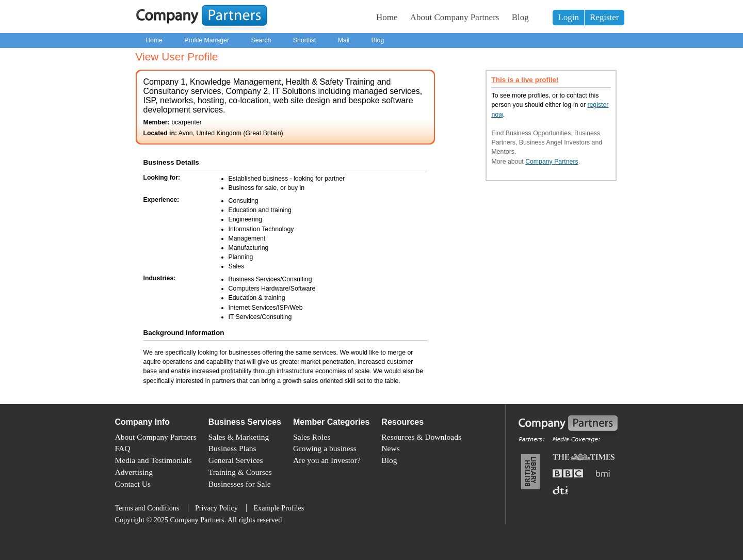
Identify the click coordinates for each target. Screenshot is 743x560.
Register (604, 17)
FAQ (123, 448)
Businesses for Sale (240, 484)
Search (261, 40)
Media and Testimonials (154, 460)
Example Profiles (279, 508)
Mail (344, 40)
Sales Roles (312, 437)
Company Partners (552, 162)
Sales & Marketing (239, 437)
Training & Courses (240, 472)
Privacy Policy (216, 508)
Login (568, 17)
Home (387, 17)
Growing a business (325, 448)
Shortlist (304, 40)
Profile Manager (207, 40)
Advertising (134, 472)
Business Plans (232, 448)
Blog (520, 17)
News (390, 448)
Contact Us (133, 484)
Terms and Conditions (147, 508)
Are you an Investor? (327, 460)
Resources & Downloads (421, 437)
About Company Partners (455, 17)
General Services (236, 460)
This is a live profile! (525, 80)
